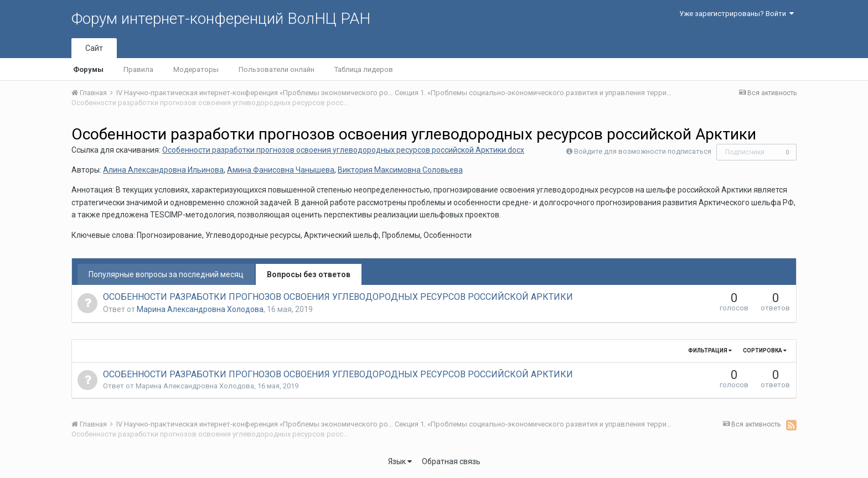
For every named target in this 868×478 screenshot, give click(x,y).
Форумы (88, 69)
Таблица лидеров (364, 69)
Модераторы (196, 69)
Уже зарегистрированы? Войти (737, 14)
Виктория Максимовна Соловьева (400, 170)
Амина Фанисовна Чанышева (281, 170)
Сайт (94, 48)
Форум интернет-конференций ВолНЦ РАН (221, 19)
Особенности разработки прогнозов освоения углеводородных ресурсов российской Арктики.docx (343, 150)
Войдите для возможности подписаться (643, 151)
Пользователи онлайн (277, 69)
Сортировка (765, 350)
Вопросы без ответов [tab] (309, 274)
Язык (400, 461)
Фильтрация (710, 350)
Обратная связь (451, 461)
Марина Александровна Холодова (200, 309)
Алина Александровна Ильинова (163, 170)
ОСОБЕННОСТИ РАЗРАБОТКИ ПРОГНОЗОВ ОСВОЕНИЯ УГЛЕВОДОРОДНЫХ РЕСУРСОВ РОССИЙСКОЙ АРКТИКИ (338, 297)
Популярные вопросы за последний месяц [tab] (166, 274)
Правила (138, 69)
